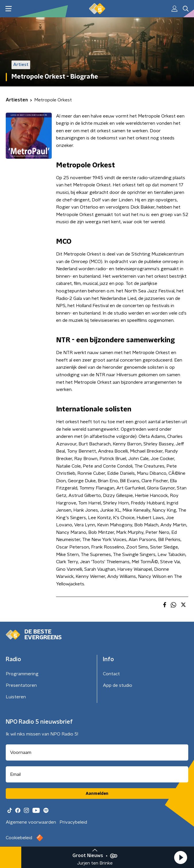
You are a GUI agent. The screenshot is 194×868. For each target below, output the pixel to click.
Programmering (22, 674)
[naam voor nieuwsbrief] (97, 752)
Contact (111, 674)
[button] (180, 857)
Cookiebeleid (19, 838)
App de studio (118, 685)
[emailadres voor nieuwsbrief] (97, 774)
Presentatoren (21, 685)
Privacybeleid (73, 822)
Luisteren (16, 697)
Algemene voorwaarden (31, 822)
